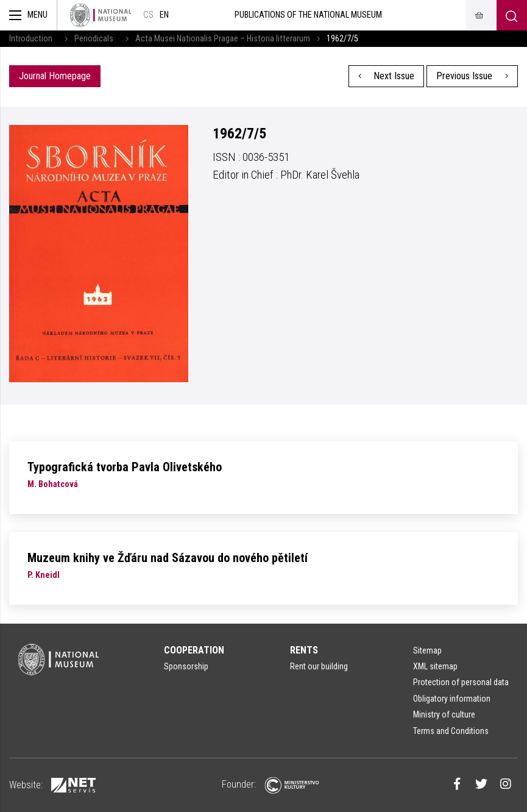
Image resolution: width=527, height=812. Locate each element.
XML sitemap (435, 666)
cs (148, 15)
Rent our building (319, 666)
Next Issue (387, 76)
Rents (304, 650)
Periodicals (94, 39)
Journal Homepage (55, 76)
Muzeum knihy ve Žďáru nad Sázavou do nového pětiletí (168, 558)
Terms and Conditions (451, 731)
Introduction (31, 39)
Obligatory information (452, 699)
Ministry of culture (444, 714)
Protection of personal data (461, 682)
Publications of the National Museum (308, 15)
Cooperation (194, 650)
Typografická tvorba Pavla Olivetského (125, 467)
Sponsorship (186, 666)
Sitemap (427, 650)
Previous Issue (472, 76)
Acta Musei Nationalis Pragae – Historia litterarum (223, 39)
